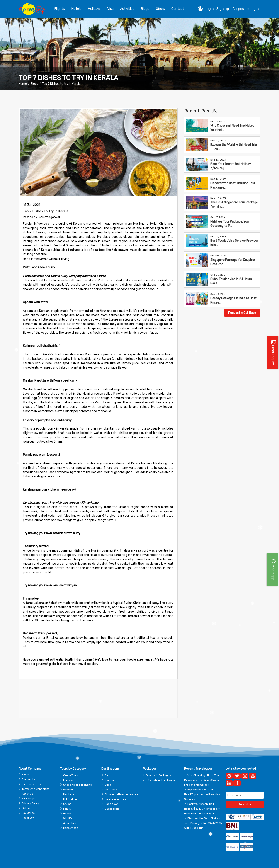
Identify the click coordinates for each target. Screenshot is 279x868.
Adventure (70, 813)
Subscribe (245, 794)
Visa (110, 9)
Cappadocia (112, 798)
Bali (107, 765)
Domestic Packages (158, 765)
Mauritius (110, 769)
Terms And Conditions (36, 778)
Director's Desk (31, 774)
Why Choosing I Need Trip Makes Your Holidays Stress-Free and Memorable (202, 769)
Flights (60, 9)
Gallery (26, 798)
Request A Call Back (242, 313)
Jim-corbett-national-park (121, 784)
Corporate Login (246, 9)
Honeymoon (71, 817)
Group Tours (71, 765)
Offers (160, 9)
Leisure (68, 769)
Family (67, 798)
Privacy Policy (31, 793)
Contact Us (29, 769)
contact (178, 9)
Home (23, 84)
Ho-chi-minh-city (116, 789)
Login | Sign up (213, 9)
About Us (27, 783)
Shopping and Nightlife (77, 774)
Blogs (34, 84)
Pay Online (28, 802)
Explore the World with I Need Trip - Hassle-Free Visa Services (202, 784)
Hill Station (70, 789)
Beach (67, 803)
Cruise (67, 793)
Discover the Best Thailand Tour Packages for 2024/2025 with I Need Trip (203, 813)
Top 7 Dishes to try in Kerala (61, 84)
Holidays (94, 9)
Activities (127, 9)
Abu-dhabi (111, 779)
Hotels (76, 9)
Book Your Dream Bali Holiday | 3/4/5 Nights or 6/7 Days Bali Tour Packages (202, 798)
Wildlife (68, 808)
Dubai (108, 774)
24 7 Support (30, 788)
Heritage (69, 784)
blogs (145, 9)
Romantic (69, 779)
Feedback (28, 807)
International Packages (160, 769)
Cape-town (112, 793)
